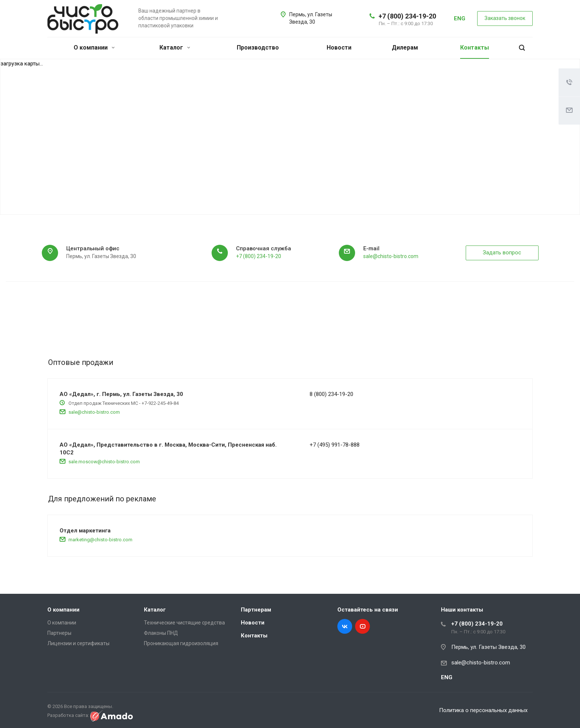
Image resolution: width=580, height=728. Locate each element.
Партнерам (256, 610)
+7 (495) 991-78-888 (335, 445)
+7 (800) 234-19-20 (407, 16)
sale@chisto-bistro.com (391, 256)
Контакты (475, 48)
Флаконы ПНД (161, 633)
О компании (94, 48)
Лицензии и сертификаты (78, 643)
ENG (460, 18)
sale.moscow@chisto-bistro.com (104, 462)
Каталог (175, 48)
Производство (258, 48)
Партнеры (59, 633)
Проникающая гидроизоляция (181, 643)
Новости (339, 48)
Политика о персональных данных (485, 710)
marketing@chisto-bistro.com (100, 540)
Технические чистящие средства (184, 623)
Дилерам (405, 48)
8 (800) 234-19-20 (331, 394)
